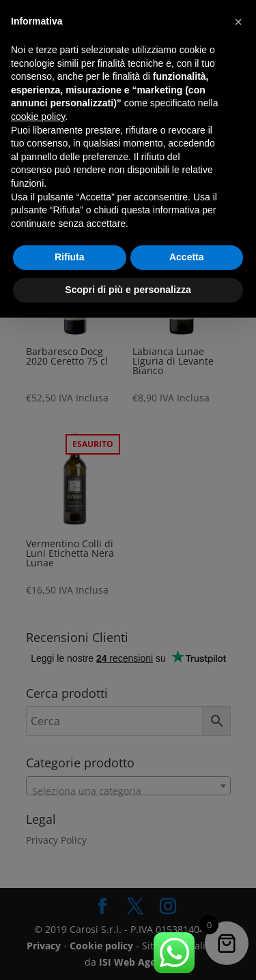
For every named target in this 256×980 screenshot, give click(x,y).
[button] (238, 22)
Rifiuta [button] (70, 257)
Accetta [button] (187, 257)
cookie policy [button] (38, 117)
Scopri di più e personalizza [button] (128, 290)
